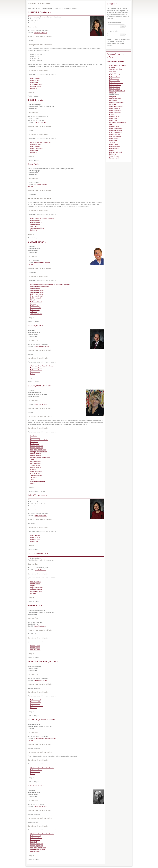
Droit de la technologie (116, 152)
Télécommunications (36, 314)
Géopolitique (34, 442)
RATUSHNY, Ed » (36, 786)
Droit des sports (35, 310)
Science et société (36, 86)
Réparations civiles (36, 144)
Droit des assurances (115, 130)
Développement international (39, 452)
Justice (32, 460)
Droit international (35, 298)
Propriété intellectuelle (37, 296)
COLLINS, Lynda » (36, 100)
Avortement (113, 73)
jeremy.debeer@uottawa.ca (42, 262)
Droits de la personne (37, 446)
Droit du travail (114, 138)
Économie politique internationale (40, 458)
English (32, 586)
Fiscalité (112, 150)
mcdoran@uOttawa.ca (40, 404)
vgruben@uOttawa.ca (40, 516)
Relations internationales (37, 850)
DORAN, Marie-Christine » (40, 386)
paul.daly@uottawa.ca (40, 185)
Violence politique (35, 468)
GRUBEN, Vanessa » (37, 495)
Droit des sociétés (114, 89)
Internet (33, 300)
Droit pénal (33, 842)
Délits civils (34, 88)
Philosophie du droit (36, 84)
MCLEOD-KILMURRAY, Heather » (43, 662)
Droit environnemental (37, 148)
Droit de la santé (35, 80)
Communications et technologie (39, 286)
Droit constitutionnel (36, 222)
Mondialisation (35, 444)
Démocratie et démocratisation (39, 440)
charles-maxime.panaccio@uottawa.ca (45, 738)
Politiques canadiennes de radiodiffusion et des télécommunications (50, 284)
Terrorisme (33, 477)
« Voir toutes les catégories (116, 61)
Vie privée (33, 304)
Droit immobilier (35, 306)
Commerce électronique (37, 290)
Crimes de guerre (114, 156)
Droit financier (113, 120)
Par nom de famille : (114, 23)
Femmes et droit (114, 158)
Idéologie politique (36, 462)
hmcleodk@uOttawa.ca (41, 680)
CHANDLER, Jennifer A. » (40, 12)
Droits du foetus (114, 118)
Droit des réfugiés (114, 146)
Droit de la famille (35, 538)
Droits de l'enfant (35, 646)
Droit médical (34, 82)
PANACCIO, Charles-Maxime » (42, 720)
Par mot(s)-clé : (112, 31)
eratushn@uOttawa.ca (40, 806)
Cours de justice (35, 78)
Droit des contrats (114, 87)
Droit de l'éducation (115, 111)
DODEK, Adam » (35, 326)
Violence (33, 483)
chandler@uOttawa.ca (40, 33)
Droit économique (114, 109)
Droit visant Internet (36, 302)
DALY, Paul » (34, 164)
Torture (32, 479)
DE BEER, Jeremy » (37, 242)
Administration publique (37, 228)
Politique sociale (35, 474)
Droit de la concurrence (116, 83)
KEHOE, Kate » (35, 606)
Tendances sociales (36, 476)
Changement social (36, 472)
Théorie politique (35, 466)
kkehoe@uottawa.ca (40, 626)
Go (123, 26)
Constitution (34, 436)
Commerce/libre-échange (38, 481)
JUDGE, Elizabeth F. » (38, 553)
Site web (31, 187)
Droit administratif (35, 220)
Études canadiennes (36, 368)
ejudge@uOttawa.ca (40, 570)
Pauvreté (33, 470)
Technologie (34, 312)
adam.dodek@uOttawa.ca (41, 346)
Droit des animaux (36, 582)
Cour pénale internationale (38, 450)
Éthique (33, 374)
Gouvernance (34, 226)
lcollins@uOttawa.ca (40, 123)
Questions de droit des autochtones (41, 142)
